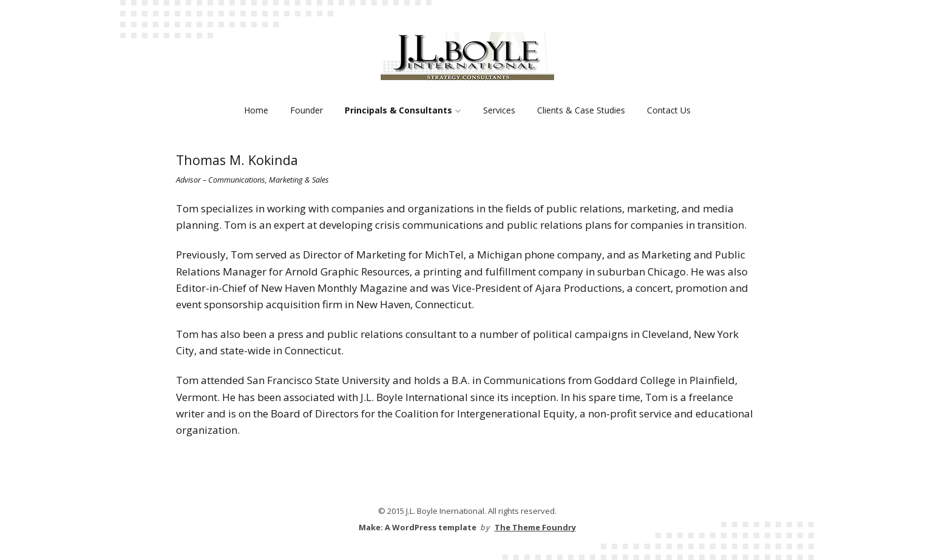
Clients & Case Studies (581, 110)
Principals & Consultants (398, 110)
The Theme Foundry (535, 527)
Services (499, 110)
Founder (306, 110)
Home (256, 110)
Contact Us (669, 110)
